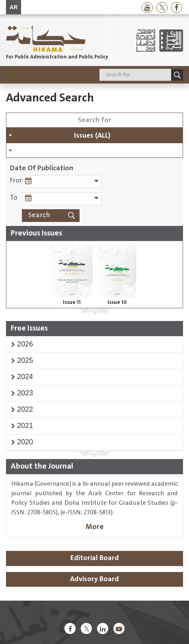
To (14, 198)
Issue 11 (72, 302)
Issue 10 (117, 302)
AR (14, 7)
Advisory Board (94, 579)
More (94, 527)
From (16, 181)
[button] (25, 344)
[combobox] (94, 135)
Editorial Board (95, 558)
